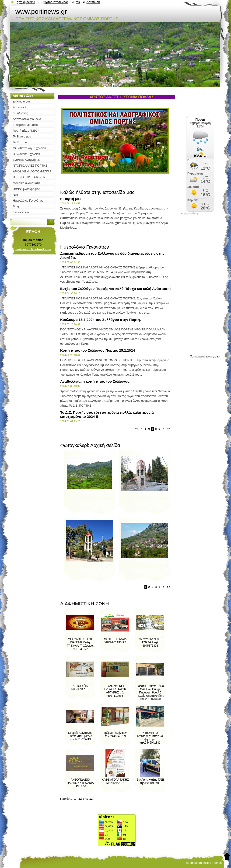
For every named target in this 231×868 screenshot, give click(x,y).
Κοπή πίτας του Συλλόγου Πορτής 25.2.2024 (98, 350)
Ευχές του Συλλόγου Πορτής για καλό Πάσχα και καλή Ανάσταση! (115, 289)
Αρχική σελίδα (26, 2)
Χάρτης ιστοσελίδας (56, 2)
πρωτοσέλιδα (200, 357)
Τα (192, 356)
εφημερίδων (215, 357)
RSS (78, 2)
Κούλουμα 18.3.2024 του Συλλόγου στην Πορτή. (101, 320)
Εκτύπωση (93, 2)
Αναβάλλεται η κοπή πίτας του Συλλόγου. (95, 381)
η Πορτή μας (71, 199)
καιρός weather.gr (190, 213)
